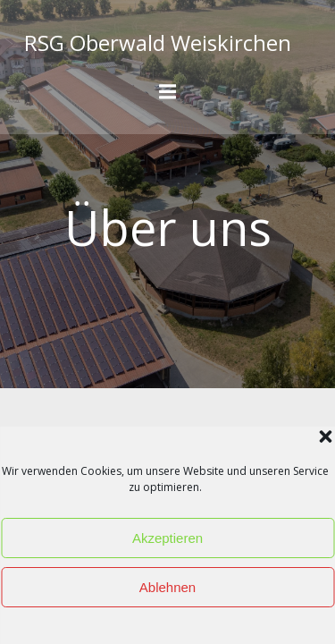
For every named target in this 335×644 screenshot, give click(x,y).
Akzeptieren (167, 538)
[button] (325, 436)
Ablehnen (167, 587)
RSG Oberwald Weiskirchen (158, 42)
